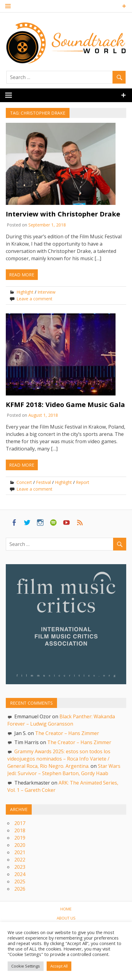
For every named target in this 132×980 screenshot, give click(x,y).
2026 (20, 889)
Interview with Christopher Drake (63, 214)
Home (66, 909)
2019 (20, 838)
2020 (20, 845)
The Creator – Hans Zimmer (67, 733)
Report (83, 482)
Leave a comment (34, 299)
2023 (20, 867)
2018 (20, 830)
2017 (20, 823)
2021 (20, 852)
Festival (43, 482)
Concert (24, 482)
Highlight (25, 292)
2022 (20, 860)
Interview (46, 292)
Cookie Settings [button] (26, 966)
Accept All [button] (59, 966)
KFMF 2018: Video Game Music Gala (65, 404)
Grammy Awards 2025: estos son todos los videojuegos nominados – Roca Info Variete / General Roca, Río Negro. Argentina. (59, 759)
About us (66, 918)
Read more (22, 275)
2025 (20, 882)
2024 (20, 874)
